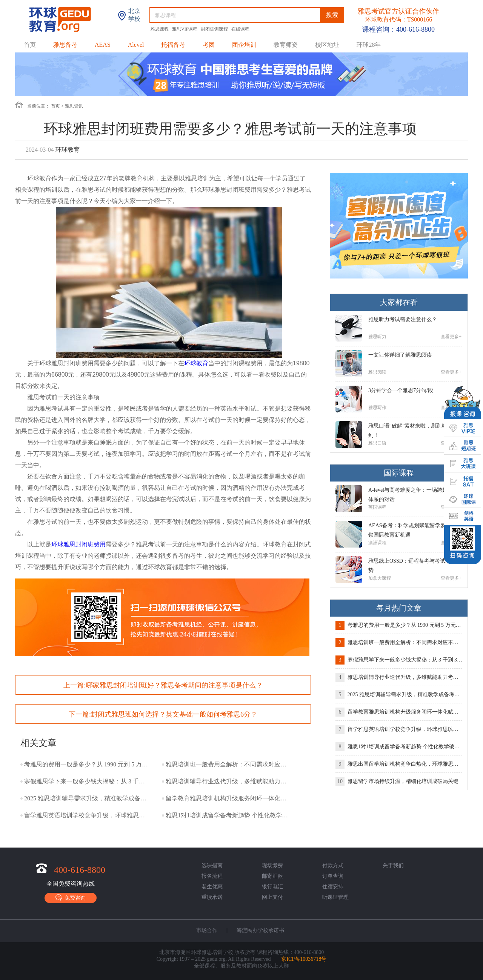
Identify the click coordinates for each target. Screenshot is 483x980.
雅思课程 (160, 29)
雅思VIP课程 (185, 29)
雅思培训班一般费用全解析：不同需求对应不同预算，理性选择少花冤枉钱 (228, 764)
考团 (209, 45)
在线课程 (240, 29)
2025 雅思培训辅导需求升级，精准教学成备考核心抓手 (86, 798)
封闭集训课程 (215, 29)
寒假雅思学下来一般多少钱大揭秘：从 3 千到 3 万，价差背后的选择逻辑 (86, 781)
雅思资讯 (74, 106)
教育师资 (286, 45)
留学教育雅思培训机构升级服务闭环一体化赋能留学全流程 (228, 798)
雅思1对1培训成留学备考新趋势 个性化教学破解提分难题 (228, 815)
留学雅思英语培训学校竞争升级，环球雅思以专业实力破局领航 (86, 815)
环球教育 (196, 363)
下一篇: (163, 714)
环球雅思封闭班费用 (78, 544)
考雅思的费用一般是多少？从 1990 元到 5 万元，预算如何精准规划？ (86, 764)
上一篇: (163, 685)
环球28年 (369, 45)
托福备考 (173, 45)
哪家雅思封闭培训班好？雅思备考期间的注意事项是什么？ (174, 685)
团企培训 (244, 45)
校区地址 (327, 45)
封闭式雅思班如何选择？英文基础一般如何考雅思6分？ (174, 714)
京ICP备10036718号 (304, 959)
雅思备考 (65, 45)
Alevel (136, 45)
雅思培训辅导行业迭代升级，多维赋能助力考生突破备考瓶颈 (228, 781)
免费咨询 (71, 898)
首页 (30, 45)
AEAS (103, 45)
